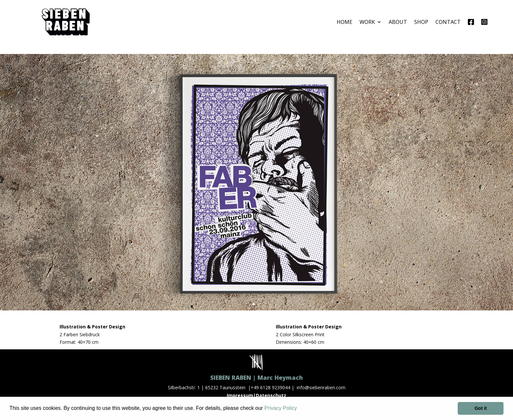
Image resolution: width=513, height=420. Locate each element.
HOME (345, 22)
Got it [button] (481, 408)
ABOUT (398, 22)
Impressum (240, 395)
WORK (367, 22)
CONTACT (448, 22)
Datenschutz (271, 395)
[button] (299, 409)
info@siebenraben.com (321, 387)
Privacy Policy (281, 408)
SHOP (421, 22)
